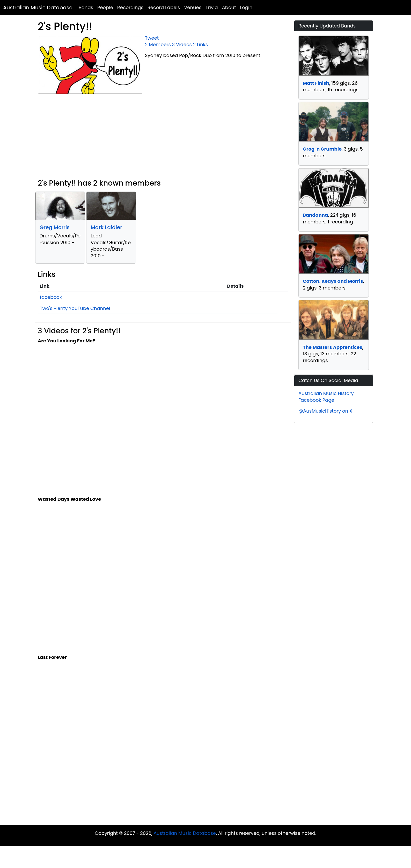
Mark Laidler (106, 227)
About (229, 7)
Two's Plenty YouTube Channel (75, 308)
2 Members (158, 44)
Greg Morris (55, 227)
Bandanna (315, 215)
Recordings (130, 7)
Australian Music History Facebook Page (326, 397)
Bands (86, 7)
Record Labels (164, 7)
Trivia (212, 7)
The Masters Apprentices (333, 347)
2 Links (201, 44)
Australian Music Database (38, 8)
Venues (193, 7)
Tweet (152, 38)
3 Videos (182, 44)
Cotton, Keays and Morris (333, 281)
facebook (51, 297)
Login (246, 7)
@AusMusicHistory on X (325, 411)
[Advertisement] (163, 140)
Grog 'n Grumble (322, 149)
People (105, 7)
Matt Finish (316, 83)
